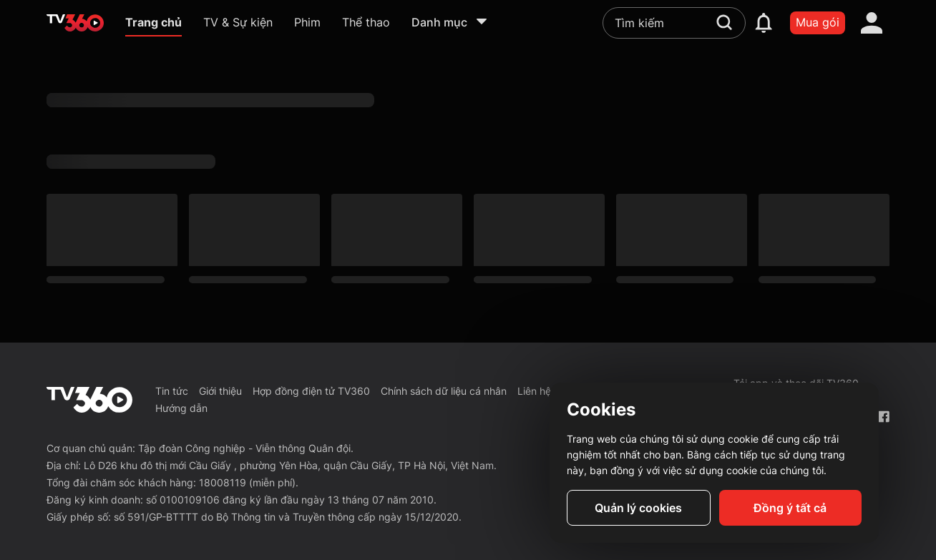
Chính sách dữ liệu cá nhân (444, 391)
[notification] (764, 23)
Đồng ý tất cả (790, 508)
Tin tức (172, 391)
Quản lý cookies (638, 508)
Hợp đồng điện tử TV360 (311, 391)
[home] (75, 23)
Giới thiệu (220, 391)
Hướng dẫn (181, 408)
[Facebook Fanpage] (883, 417)
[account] (872, 23)
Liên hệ (534, 391)
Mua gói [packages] (818, 22)
